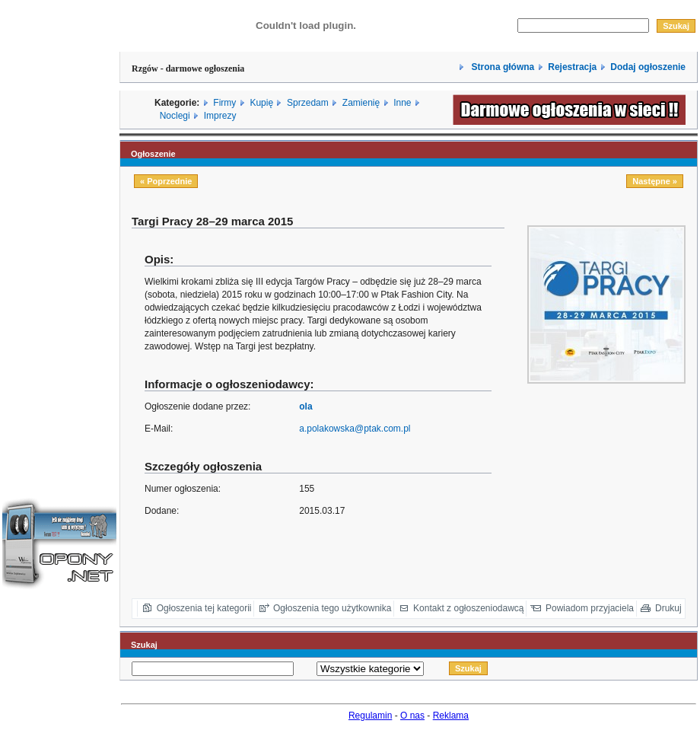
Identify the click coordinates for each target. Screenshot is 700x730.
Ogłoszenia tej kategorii (204, 608)
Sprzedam (308, 103)
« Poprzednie (166, 181)
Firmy (224, 103)
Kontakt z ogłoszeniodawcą (468, 608)
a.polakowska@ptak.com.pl (355, 429)
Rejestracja (572, 67)
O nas (412, 716)
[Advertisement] (59, 231)
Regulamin (370, 716)
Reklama (451, 716)
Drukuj (668, 608)
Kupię (261, 103)
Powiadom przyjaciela (590, 608)
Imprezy (220, 116)
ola (305, 406)
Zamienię (361, 103)
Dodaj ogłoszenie (648, 67)
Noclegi (175, 116)
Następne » (655, 181)
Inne (402, 103)
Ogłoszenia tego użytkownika (332, 608)
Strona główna (501, 67)
